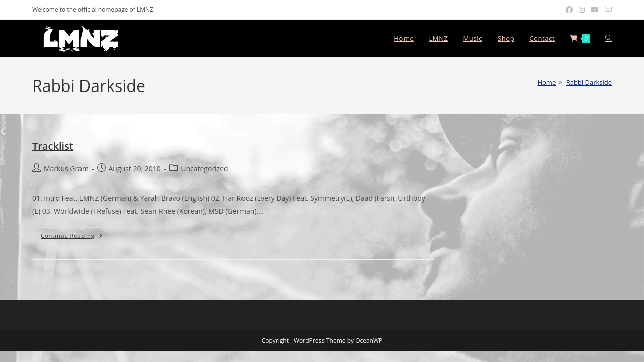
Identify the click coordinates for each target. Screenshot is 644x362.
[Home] (547, 82)
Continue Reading (76, 236)
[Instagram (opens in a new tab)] (582, 10)
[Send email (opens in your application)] (607, 10)
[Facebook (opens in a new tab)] (569, 10)
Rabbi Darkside (589, 82)
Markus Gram (66, 169)
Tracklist (53, 146)
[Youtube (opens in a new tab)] (595, 10)
